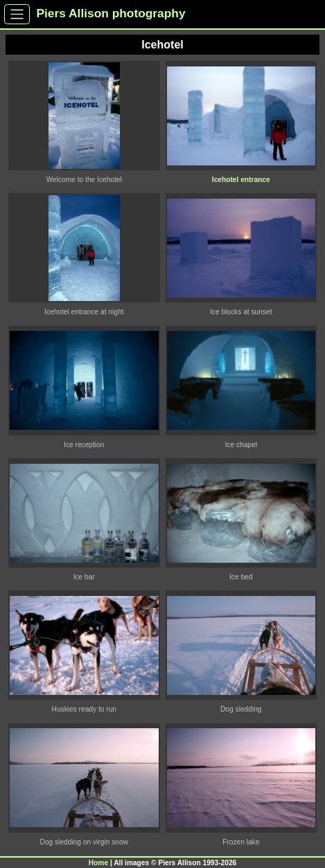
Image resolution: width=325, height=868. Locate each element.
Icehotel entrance (241, 180)
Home (98, 863)
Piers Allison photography (111, 13)
